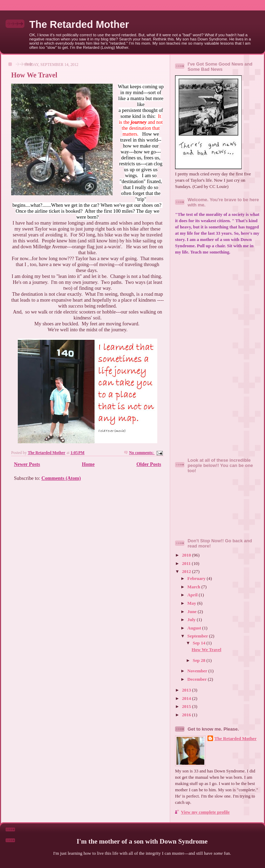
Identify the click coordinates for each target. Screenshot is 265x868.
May (192, 603)
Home (88, 464)
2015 (187, 707)
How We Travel (34, 75)
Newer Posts (27, 464)
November (198, 671)
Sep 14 (200, 643)
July (192, 620)
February (197, 579)
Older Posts (149, 464)
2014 (187, 699)
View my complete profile (205, 812)
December (198, 679)
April (193, 595)
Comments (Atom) (61, 478)
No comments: (142, 453)
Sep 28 (200, 661)
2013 (187, 690)
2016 (187, 715)
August (195, 628)
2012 (187, 572)
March (194, 587)
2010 (187, 555)
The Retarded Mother (79, 24)
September (198, 636)
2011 (187, 564)
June (192, 612)
